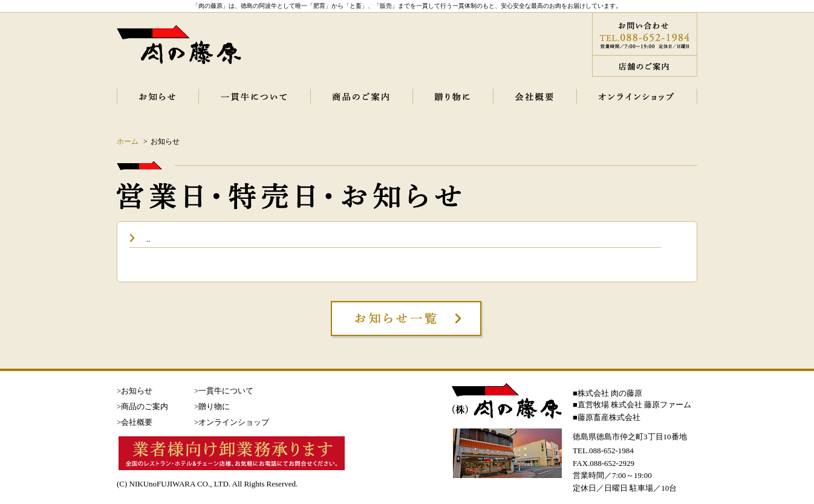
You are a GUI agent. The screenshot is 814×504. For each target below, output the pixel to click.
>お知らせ (135, 391)
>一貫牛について (224, 391)
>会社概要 (135, 422)
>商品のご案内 (142, 406)
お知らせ (165, 141)
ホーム (128, 141)
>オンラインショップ (232, 422)
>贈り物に (212, 406)
